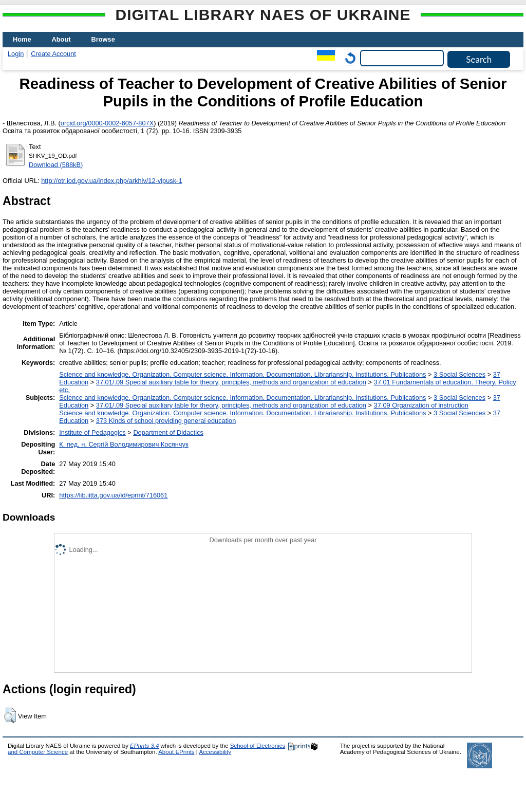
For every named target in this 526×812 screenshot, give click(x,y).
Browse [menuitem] (103, 39)
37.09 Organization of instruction (421, 405)
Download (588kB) (56, 165)
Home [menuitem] (22, 39)
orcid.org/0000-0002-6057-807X (107, 123)
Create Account (53, 54)
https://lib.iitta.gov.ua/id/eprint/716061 (113, 495)
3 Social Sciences (459, 374)
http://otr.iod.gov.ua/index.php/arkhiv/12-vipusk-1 (111, 181)
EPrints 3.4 (144, 746)
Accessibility (215, 752)
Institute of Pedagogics (92, 432)
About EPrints (176, 752)
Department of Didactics (168, 432)
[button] (10, 715)
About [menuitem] (61, 39)
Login (16, 54)
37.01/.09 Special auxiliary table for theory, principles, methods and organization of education (231, 382)
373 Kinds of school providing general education (166, 421)
